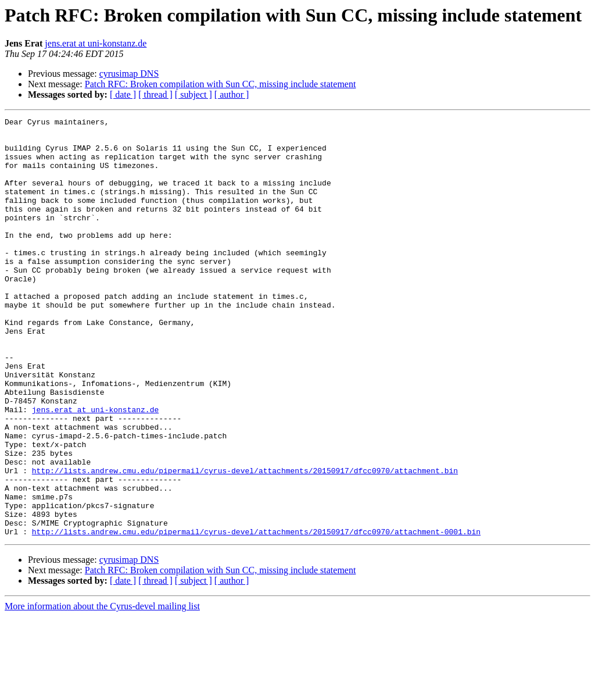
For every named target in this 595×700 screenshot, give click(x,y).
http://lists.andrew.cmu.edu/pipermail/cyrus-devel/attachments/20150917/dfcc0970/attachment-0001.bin (256, 615)
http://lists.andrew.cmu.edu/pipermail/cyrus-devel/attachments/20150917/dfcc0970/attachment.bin (245, 542)
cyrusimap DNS (129, 74)
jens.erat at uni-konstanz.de (96, 43)
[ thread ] (155, 94)
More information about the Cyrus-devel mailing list (102, 690)
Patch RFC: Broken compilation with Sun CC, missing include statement (221, 84)
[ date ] (123, 94)
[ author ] (232, 94)
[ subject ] (193, 94)
